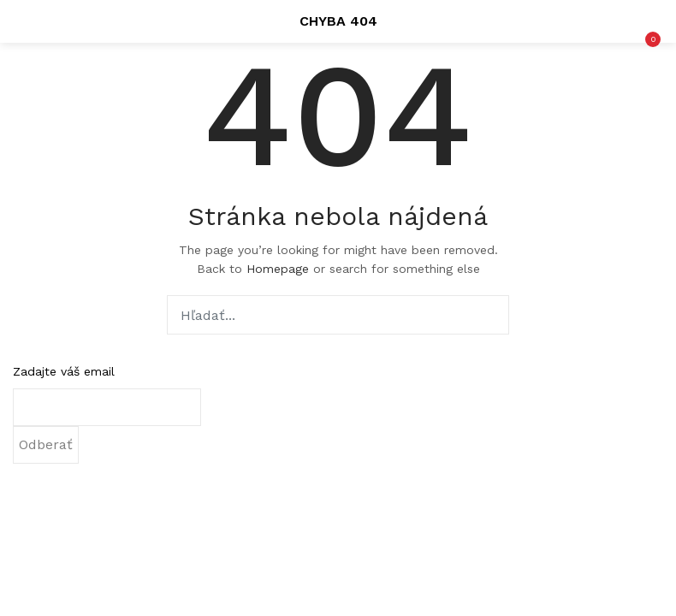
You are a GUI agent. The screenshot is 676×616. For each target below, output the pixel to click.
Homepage (278, 269)
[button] (650, 21)
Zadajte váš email (64, 371)
